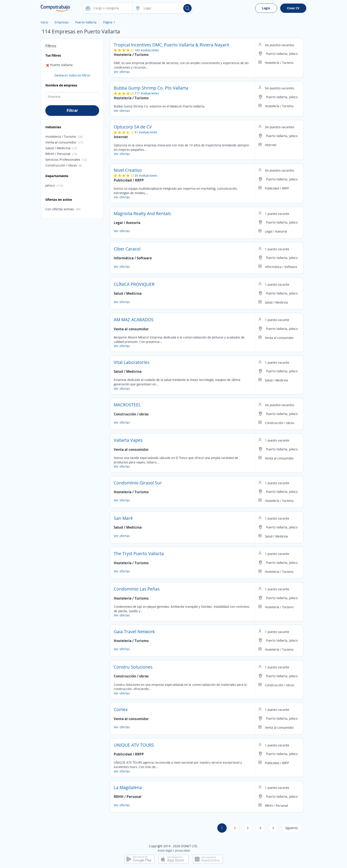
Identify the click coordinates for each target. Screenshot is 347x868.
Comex (121, 709)
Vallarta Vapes (128, 440)
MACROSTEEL (127, 405)
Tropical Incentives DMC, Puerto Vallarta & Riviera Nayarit (172, 45)
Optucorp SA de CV (133, 127)
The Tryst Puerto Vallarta (139, 553)
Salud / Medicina (58, 148)
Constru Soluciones (133, 667)
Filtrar (72, 110)
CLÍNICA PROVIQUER (134, 284)
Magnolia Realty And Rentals (142, 213)
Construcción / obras (61, 165)
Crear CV (293, 8)
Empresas (62, 22)
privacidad (182, 850)
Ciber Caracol (127, 249)
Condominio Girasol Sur (138, 483)
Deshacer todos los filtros (72, 75)
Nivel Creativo (128, 170)
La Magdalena (128, 787)
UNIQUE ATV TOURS (134, 745)
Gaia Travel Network (134, 632)
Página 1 (109, 22)
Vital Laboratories (132, 362)
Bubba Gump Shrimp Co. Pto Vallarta (151, 88)
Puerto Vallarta (86, 22)
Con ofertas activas (60, 209)
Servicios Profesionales (63, 159)
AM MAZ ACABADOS (134, 320)
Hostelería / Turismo (61, 136)
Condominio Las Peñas (137, 589)
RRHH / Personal (58, 154)
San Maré (123, 518)
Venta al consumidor (61, 142)
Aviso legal (165, 850)
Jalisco (50, 185)
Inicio (44, 22)
